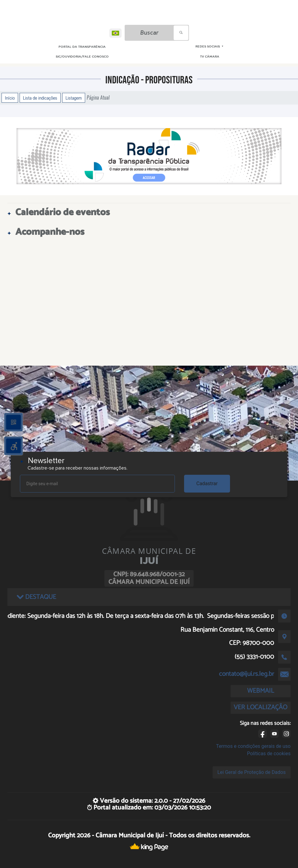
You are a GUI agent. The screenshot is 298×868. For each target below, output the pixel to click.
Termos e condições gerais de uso (253, 746)
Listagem (74, 98)
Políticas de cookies (269, 754)
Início (10, 98)
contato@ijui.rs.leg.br (247, 674)
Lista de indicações (40, 98)
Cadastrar (207, 483)
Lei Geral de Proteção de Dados (252, 772)
